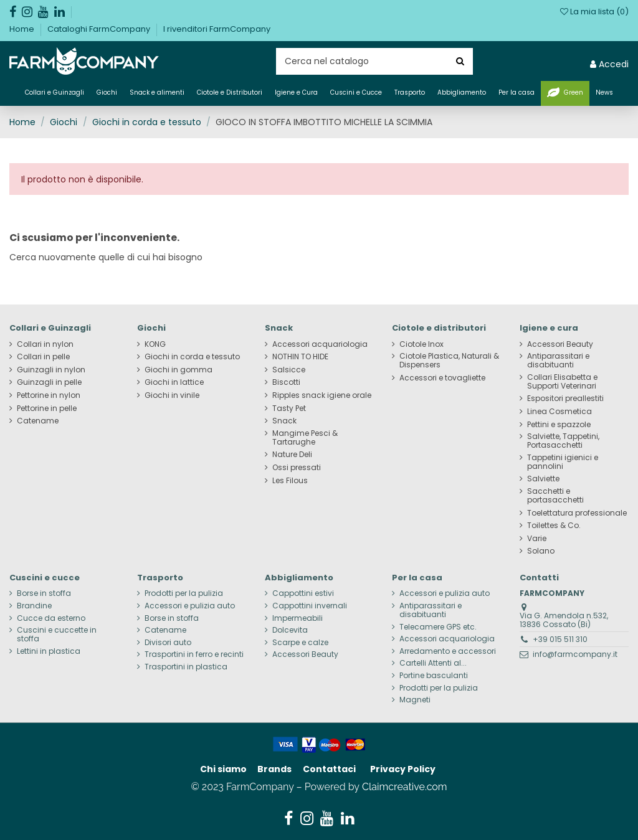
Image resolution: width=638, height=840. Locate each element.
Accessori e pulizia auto (190, 606)
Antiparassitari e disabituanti (558, 361)
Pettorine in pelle (47, 408)
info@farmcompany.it (575, 654)
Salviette (543, 479)
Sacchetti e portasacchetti (555, 496)
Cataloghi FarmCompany (100, 29)
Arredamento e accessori (448, 651)
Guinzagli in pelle (49, 382)
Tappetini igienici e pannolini (563, 462)
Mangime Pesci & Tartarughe (305, 438)
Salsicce (289, 370)
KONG (155, 344)
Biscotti (286, 382)
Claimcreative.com (405, 787)
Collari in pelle (43, 357)
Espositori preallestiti (565, 399)
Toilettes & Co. (554, 526)
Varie (537, 539)
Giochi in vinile (172, 395)
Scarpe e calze (300, 643)
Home (23, 29)
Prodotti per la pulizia (184, 593)
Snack (284, 421)
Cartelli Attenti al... (433, 663)
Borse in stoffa (44, 593)
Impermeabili (298, 618)
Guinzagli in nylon (51, 370)
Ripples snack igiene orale (322, 395)
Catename (38, 421)
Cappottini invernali (310, 606)
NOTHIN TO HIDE (300, 357)
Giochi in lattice (174, 382)
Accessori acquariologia (320, 344)
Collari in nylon (45, 344)
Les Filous (290, 481)
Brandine (34, 606)
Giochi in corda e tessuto (192, 357)
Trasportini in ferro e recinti (194, 654)
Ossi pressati (297, 468)
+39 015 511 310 (560, 639)
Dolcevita (290, 630)
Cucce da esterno (51, 618)
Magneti (415, 700)
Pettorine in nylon (49, 395)
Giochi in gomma (179, 370)
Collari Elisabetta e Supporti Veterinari (562, 382)
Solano (541, 551)
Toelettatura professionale (577, 513)
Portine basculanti (434, 676)
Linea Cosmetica (559, 412)
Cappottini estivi (303, 593)
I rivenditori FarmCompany (217, 29)
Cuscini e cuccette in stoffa (57, 635)
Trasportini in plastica (186, 667)
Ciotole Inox (421, 344)
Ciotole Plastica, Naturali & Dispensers (449, 361)
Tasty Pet (289, 408)
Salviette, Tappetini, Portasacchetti (563, 441)
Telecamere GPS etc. (438, 627)
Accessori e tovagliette (442, 378)
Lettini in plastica (49, 651)
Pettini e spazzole (559, 425)
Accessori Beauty (560, 344)
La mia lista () (594, 12)
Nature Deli (292, 455)
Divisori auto (168, 643)
